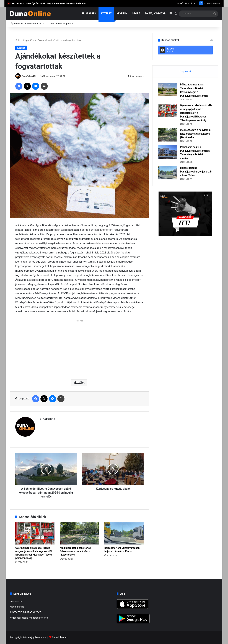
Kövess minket (210, 3)
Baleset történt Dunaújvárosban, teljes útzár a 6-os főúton (196, 172)
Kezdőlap (21, 40)
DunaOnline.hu (59, 638)
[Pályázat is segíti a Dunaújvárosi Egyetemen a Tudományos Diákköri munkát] (168, 152)
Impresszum (16, 601)
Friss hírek (89, 14)
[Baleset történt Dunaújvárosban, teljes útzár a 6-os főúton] (124, 533)
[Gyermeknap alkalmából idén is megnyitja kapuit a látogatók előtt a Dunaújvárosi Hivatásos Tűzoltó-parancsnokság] (35, 533)
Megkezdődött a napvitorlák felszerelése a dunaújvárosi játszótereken (75, 551)
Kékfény (122, 14)
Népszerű (185, 71)
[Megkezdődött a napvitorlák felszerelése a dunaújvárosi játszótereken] (79, 533)
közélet (80, 383)
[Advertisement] (79, 348)
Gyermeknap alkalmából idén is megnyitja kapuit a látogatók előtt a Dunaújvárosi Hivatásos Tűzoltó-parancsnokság (196, 113)
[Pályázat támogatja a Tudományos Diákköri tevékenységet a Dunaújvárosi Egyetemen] (168, 89)
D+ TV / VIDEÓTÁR (155, 14)
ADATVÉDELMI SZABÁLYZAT (25, 612)
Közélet (106, 14)
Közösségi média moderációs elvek (29, 618)
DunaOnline (27, 76)
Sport (136, 14)
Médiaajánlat (17, 607)
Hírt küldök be (186, 3)
